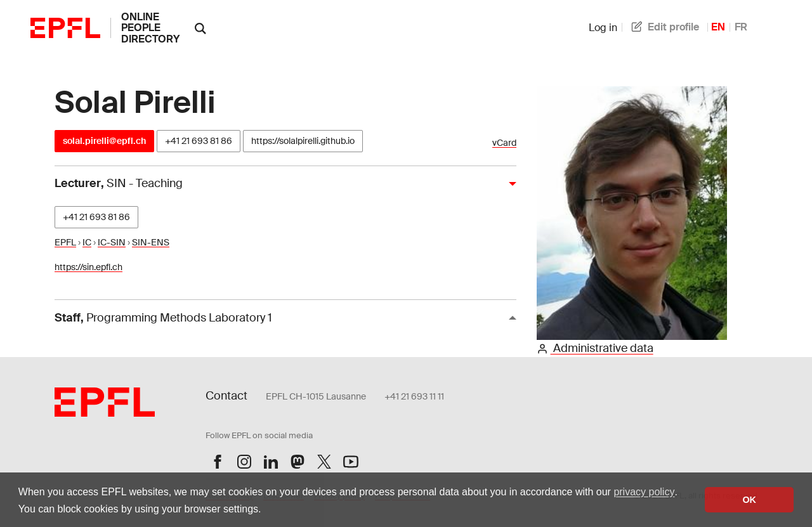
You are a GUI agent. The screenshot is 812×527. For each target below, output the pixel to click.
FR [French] (741, 27)
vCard (504, 143)
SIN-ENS (151, 242)
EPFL (65, 242)
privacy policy (644, 492)
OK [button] (749, 500)
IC (87, 242)
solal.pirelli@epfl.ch (104, 141)
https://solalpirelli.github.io (303, 141)
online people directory (150, 28)
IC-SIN (112, 242)
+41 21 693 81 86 (199, 141)
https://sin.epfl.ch (88, 267)
